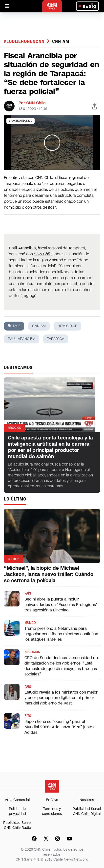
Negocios (32, 652)
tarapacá (56, 339)
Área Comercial (17, 800)
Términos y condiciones (52, 811)
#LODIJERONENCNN (25, 41)
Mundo (30, 623)
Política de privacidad (17, 811)
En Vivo (52, 800)
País (28, 593)
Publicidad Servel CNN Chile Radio (17, 825)
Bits (28, 716)
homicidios (67, 326)
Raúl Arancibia (22, 339)
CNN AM (61, 41)
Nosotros (87, 800)
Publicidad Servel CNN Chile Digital (87, 811)
